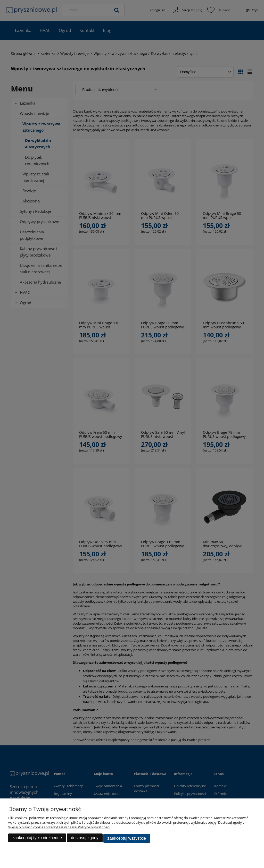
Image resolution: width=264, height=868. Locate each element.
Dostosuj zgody (85, 839)
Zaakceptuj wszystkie (127, 839)
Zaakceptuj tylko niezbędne (37, 839)
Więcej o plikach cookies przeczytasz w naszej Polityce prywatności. (59, 828)
